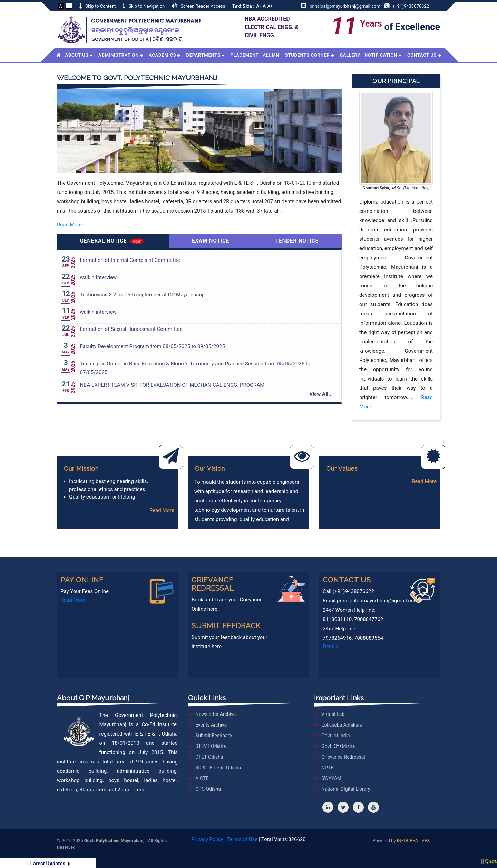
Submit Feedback (214, 736)
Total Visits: (284, 839)
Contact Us (422, 55)
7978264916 (337, 638)
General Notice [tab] (113, 241)
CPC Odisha (208, 789)
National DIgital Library (346, 789)
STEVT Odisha (211, 746)
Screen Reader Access (203, 6)
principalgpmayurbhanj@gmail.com (345, 6)
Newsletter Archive (216, 714)
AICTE (202, 778)
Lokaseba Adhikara (342, 725)
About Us (77, 55)
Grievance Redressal (343, 757)
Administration (119, 55)
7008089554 (369, 638)
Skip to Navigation (147, 6)
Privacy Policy (207, 839)
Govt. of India (336, 736)
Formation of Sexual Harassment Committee (131, 329)
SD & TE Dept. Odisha (218, 768)
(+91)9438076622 (411, 6)
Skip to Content (100, 6)
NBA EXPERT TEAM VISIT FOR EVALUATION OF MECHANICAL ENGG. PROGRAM (172, 385)
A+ (270, 6)
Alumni (272, 55)
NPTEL (329, 768)
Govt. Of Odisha (338, 746)
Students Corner (307, 55)
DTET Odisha (209, 757)
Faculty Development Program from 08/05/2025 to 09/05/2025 (152, 346)
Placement (244, 55)
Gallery (350, 55)
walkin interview (98, 312)
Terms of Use (242, 839)
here (212, 609)
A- (259, 6)
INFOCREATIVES (413, 841)
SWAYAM (331, 778)
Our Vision (210, 468)
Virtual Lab (333, 714)
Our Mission (81, 468)
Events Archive (211, 725)
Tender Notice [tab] (297, 241)
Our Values (342, 468)
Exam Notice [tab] (211, 241)
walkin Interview (98, 277)
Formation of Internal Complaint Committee (130, 260)
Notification (381, 55)
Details (331, 647)
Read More (69, 225)
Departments (203, 55)
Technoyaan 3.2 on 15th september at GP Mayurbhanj (141, 295)
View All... (321, 394)
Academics (162, 55)
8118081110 (337, 619)
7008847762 (369, 619)
